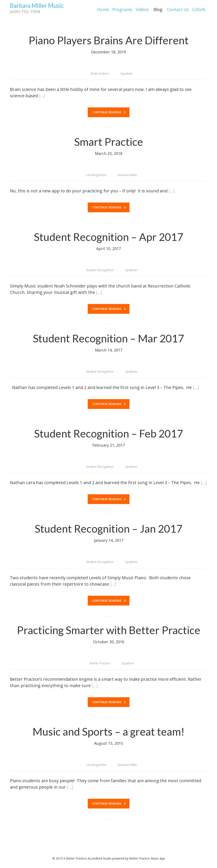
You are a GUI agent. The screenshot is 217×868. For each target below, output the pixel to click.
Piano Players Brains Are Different (109, 40)
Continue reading (109, 112)
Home (103, 9)
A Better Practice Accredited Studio (87, 858)
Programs (122, 9)
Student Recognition (100, 270)
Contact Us (178, 9)
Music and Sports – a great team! (108, 732)
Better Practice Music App (147, 858)
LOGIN (199, 9)
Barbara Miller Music (37, 8)
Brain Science (100, 73)
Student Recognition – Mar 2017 (108, 338)
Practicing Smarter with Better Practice (109, 630)
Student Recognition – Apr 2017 (109, 237)
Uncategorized (96, 175)
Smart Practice (109, 142)
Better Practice (100, 663)
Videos (142, 9)
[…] (42, 96)
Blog (158, 9)
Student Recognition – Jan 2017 (109, 529)
